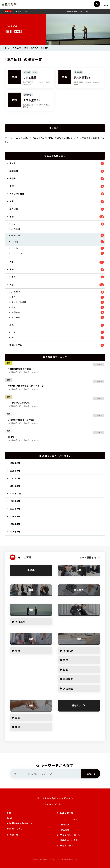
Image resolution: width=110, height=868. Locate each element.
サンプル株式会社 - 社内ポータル (55, 798)
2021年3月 (15, 509)
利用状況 (65, 825)
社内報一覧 (13, 835)
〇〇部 (15, 242)
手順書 (13, 178)
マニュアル (17, 48)
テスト (13, 163)
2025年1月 (15, 478)
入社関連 (16, 317)
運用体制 (16, 235)
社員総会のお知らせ (77, 12)
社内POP (16, 292)
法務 (12, 186)
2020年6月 (15, 516)
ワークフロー (18, 253)
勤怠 (14, 307)
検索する (91, 774)
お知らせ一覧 (67, 813)
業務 (26, 48)
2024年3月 (15, 486)
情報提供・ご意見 (69, 840)
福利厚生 (16, 312)
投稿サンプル (16, 345)
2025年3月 (15, 471)
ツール (15, 248)
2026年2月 (15, 463)
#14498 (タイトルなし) (20, 823)
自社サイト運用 (19, 302)
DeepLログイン (15, 829)
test (14, 224)
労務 (12, 269)
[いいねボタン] (97, 364)
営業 (12, 201)
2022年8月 (15, 501)
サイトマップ (67, 846)
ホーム (7, 48)
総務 (12, 285)
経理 (14, 297)
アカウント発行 (17, 194)
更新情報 (65, 830)
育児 (14, 277)
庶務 (12, 325)
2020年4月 (15, 524)
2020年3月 (15, 532)
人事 (12, 262)
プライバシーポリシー (71, 835)
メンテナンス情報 (69, 819)
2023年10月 (15, 493)
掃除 (14, 337)
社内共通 (34, 48)
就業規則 (14, 171)
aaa (9, 813)
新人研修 (14, 209)
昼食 (14, 332)
